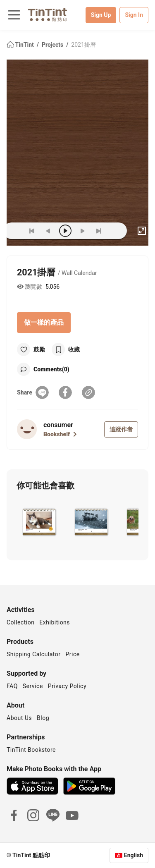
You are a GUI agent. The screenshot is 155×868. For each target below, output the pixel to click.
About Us (19, 718)
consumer (58, 425)
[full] (142, 231)
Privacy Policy (67, 686)
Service (33, 686)
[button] (39, 521)
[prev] (48, 231)
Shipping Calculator (34, 654)
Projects (53, 45)
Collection (20, 622)
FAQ (12, 686)
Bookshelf (60, 434)
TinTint (21, 45)
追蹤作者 (121, 429)
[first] (32, 231)
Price (73, 654)
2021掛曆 (83, 45)
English (134, 855)
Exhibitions (55, 622)
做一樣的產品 (44, 322)
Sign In (134, 15)
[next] (82, 231)
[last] (99, 231)
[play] (65, 231)
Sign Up (101, 15)
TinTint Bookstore (31, 750)
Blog (43, 718)
